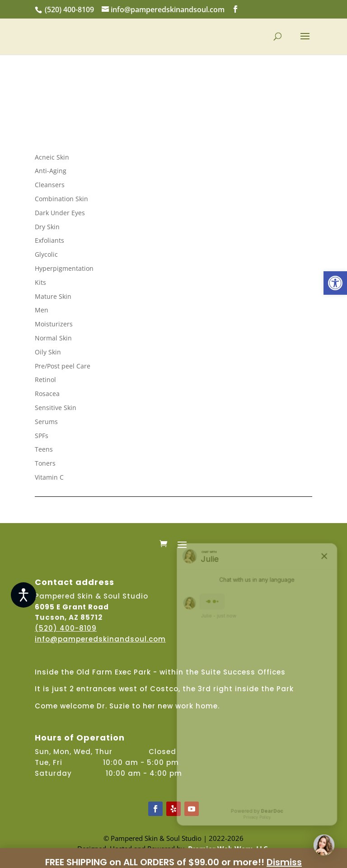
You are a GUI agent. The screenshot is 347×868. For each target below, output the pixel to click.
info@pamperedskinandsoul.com (100, 639)
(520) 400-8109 (69, 9)
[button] (335, 283)
